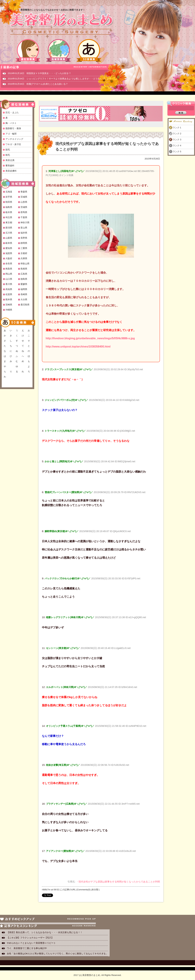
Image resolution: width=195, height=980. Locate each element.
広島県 (24, 274)
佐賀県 (9, 294)
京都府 (24, 253)
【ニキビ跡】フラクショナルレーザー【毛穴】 (30, 938)
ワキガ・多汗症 (13, 144)
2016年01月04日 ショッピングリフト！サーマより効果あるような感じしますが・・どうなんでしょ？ (59, 79)
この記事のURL (68, 890)
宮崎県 (9, 305)
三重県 (24, 248)
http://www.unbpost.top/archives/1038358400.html (78, 347)
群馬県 (24, 212)
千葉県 (24, 217)
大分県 (24, 299)
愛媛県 (24, 284)
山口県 (9, 279)
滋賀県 (9, 253)
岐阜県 (9, 243)
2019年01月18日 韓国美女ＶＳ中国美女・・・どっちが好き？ (39, 73)
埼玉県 (9, 217)
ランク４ (177, 146)
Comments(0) (84, 890)
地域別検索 (58, 50)
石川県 (9, 233)
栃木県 (9, 212)
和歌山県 (25, 264)
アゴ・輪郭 (11, 134)
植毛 (8, 155)
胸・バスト (11, 123)
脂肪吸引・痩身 (13, 128)
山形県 (24, 202)
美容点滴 (10, 160)
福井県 (24, 233)
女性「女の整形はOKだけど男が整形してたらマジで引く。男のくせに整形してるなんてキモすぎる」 (57, 954)
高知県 (9, 289)
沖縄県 (9, 310)
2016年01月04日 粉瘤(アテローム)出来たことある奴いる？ (38, 84)
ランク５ (177, 151)
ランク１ (177, 128)
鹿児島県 (25, 305)
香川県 (9, 284)
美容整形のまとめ (61, 24)
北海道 (9, 192)
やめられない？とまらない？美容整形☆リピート (32, 943)
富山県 (24, 228)
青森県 (24, 192)
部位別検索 (28, 50)
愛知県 (9, 248)
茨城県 (24, 207)
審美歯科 (10, 166)
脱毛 (8, 150)
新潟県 (9, 228)
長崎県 (24, 294)
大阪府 (9, 258)
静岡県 (24, 243)
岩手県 (9, 197)
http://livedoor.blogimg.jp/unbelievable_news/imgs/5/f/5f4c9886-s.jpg (90, 338)
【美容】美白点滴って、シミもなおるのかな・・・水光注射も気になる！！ (45, 932)
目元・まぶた (12, 112)
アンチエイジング (14, 139)
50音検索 (89, 50)
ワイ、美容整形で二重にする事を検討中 (27, 948)
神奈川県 (25, 223)
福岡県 (24, 289)
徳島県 (24, 279)
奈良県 (9, 264)
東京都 (9, 223)
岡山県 (9, 274)
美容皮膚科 (11, 171)
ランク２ (177, 134)
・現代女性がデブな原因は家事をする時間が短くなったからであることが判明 (118, 882)
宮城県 (24, 197)
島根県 (24, 269)
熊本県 (9, 299)
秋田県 (9, 202)
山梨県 (9, 238)
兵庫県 (24, 258)
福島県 (9, 207)
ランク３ (177, 140)
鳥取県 (9, 269)
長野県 (24, 238)
